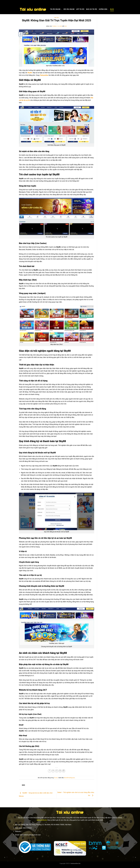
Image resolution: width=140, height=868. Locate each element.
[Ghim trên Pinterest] (60, 771)
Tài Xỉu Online (56, 9)
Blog (112, 9)
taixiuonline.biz (42, 820)
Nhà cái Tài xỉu (92, 9)
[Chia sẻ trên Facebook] (50, 771)
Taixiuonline (44, 75)
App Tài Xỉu (80, 9)
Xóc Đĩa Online (69, 9)
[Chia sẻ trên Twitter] (53, 771)
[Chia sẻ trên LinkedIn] (64, 771)
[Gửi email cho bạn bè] (57, 771)
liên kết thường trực (69, 778)
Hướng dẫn (104, 9)
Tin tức (57, 18)
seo (66, 26)
